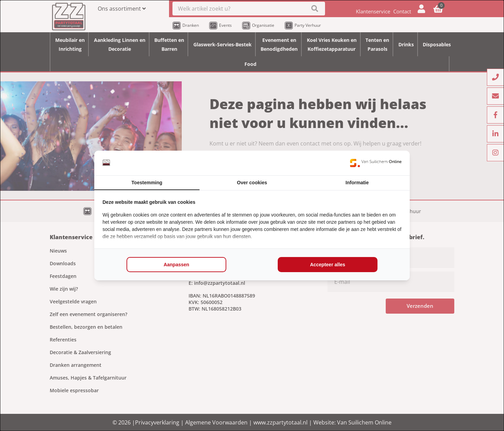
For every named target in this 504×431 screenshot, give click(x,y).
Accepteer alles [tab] (328, 265)
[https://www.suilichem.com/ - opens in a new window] (376, 163)
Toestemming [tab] (147, 183)
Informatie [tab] (357, 183)
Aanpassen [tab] (176, 265)
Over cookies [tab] (252, 183)
